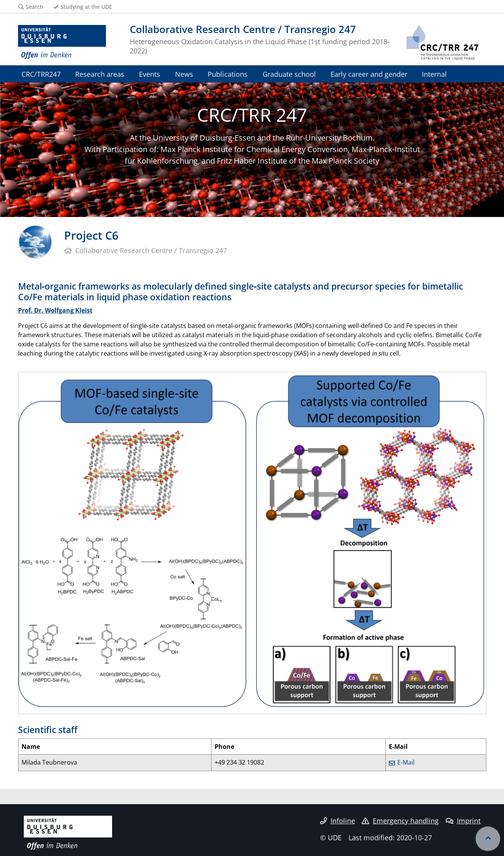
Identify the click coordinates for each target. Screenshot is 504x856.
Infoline (338, 821)
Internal (434, 74)
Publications (228, 74)
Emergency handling (400, 821)
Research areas (100, 74)
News (184, 74)
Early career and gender (369, 74)
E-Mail (406, 762)
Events (150, 74)
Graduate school (289, 74)
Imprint (463, 821)
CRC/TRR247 (41, 74)
